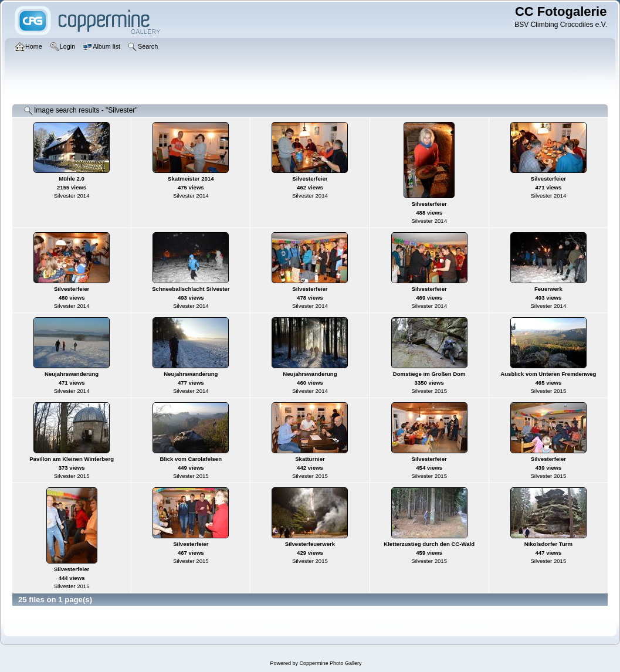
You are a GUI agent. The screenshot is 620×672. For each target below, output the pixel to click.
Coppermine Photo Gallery (330, 663)
